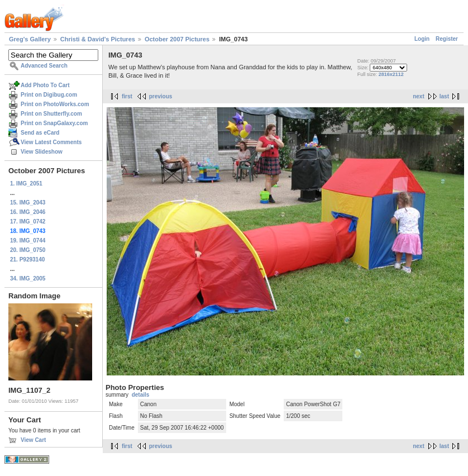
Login (422, 39)
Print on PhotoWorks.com (55, 104)
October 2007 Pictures (177, 39)
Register (447, 39)
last (444, 96)
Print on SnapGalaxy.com (54, 123)
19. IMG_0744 (28, 241)
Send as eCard (40, 133)
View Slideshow (42, 152)
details (141, 395)
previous (161, 96)
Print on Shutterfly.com (51, 114)
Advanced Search (44, 66)
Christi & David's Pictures (98, 39)
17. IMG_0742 (28, 222)
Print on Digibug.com (49, 95)
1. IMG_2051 (26, 184)
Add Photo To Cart (45, 85)
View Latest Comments (51, 142)
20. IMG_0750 (28, 250)
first (127, 96)
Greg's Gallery (30, 39)
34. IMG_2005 (28, 279)
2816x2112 (391, 74)
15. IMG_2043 (28, 203)
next (419, 96)
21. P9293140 (27, 260)
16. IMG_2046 (28, 212)
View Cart (33, 440)
